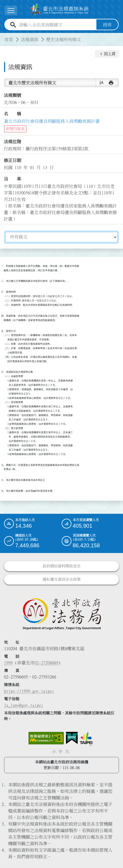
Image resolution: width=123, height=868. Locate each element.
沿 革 (12, 179)
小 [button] (54, 751)
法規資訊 (30, 39)
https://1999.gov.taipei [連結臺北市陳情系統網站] (29, 691)
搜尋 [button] (107, 25)
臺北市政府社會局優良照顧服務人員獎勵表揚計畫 (52, 121)
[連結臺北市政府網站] (86, 739)
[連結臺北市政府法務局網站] (61, 614)
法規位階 (12, 142)
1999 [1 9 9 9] (8, 663)
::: (3, 36)
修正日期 (12, 160)
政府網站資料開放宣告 (62, 566)
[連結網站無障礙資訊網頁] (46, 738)
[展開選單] (11, 10)
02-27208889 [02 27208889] (46, 663)
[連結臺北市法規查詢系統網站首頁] (59, 9)
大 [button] (67, 751)
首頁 (9, 39)
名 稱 (12, 114)
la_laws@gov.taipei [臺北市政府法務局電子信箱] (24, 705)
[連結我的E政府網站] (72, 738)
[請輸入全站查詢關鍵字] (57, 25)
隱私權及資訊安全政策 (62, 579)
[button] (107, 54)
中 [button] (61, 751)
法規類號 (12, 95)
